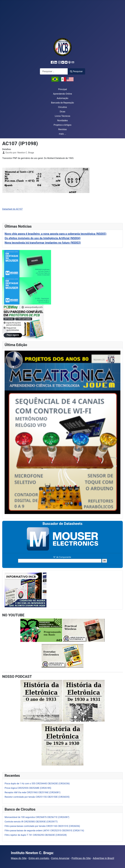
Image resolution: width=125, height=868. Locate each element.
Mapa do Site (19, 858)
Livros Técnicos (63, 116)
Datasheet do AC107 (12, 209)
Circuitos (62, 107)
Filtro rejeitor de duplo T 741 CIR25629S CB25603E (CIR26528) (36, 835)
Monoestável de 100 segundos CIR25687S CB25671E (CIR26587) (37, 817)
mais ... (62, 134)
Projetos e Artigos (62, 125)
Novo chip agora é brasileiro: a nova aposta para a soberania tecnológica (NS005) (56, 234)
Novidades (62, 120)
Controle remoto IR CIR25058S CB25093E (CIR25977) (31, 822)
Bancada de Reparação (62, 103)
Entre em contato (39, 858)
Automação (62, 98)
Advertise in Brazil (103, 858)
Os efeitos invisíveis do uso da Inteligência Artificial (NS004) (43, 238)
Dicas (62, 112)
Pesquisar (76, 71)
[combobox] (54, 71)
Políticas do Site (81, 858)
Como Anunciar (60, 858)
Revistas (62, 129)
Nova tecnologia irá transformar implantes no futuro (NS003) (43, 243)
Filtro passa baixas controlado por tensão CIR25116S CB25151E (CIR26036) (42, 826)
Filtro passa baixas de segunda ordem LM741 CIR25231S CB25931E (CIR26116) (44, 831)
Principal (62, 89)
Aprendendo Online (62, 94)
